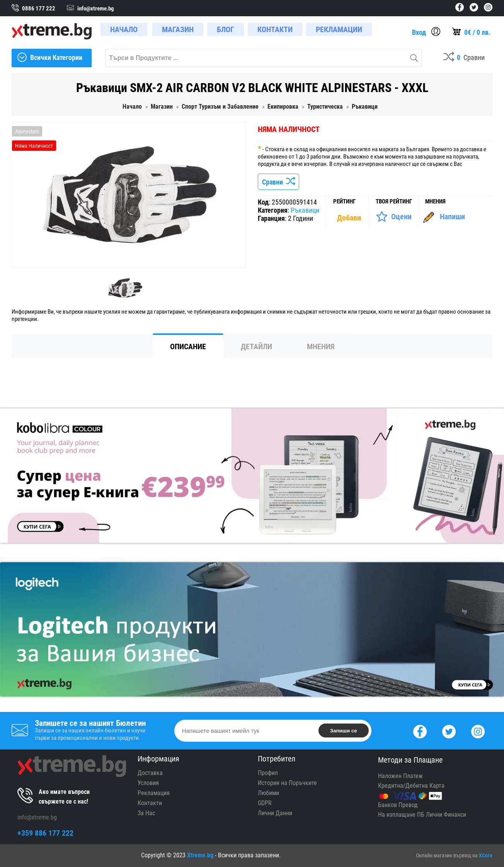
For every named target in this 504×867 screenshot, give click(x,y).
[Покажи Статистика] (350, 218)
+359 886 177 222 (45, 833)
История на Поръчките (287, 783)
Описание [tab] (188, 346)
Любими (268, 793)
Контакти (150, 803)
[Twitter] (449, 731)
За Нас (146, 813)
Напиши (452, 217)
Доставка (150, 773)
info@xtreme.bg (37, 817)
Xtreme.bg (200, 855)
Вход (419, 32)
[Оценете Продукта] (394, 217)
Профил (268, 773)
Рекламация (154, 793)
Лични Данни (275, 813)
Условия (148, 783)
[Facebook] (420, 731)
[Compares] (464, 58)
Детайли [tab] (256, 346)
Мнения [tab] (321, 346)
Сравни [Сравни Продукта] (278, 182)
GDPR (265, 803)
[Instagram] (478, 731)
